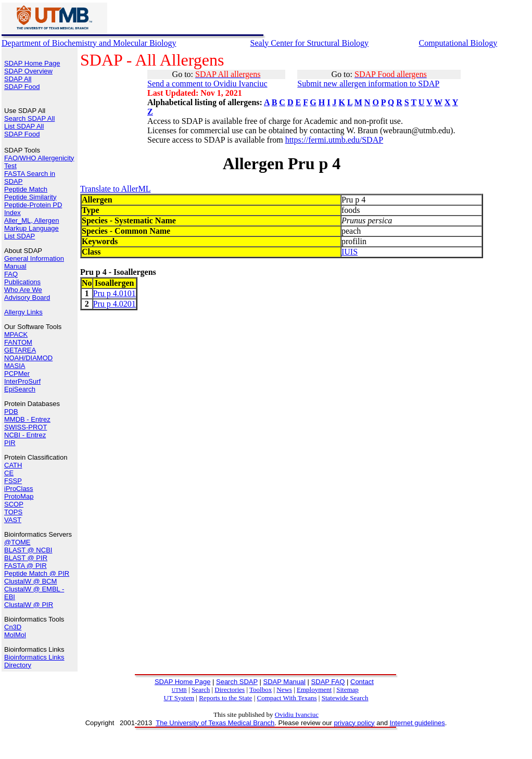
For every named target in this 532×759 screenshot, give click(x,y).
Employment (314, 690)
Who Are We (23, 290)
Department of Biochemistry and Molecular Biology (89, 43)
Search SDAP (237, 682)
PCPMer (17, 374)
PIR (10, 443)
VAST (13, 520)
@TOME (17, 542)
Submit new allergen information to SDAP (368, 84)
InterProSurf (22, 381)
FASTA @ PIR (26, 566)
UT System (179, 698)
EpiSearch (20, 389)
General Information (34, 258)
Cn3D (13, 627)
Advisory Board (27, 298)
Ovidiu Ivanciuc (297, 714)
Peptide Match (26, 189)
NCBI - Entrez (25, 435)
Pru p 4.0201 (115, 304)
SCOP (14, 504)
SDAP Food (22, 87)
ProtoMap (19, 496)
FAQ (11, 274)
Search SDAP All (29, 118)
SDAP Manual (284, 682)
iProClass (19, 489)
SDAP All (18, 79)
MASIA (15, 366)
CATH (13, 465)
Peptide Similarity (30, 197)
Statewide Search (345, 698)
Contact (362, 682)
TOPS (13, 512)
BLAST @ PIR (26, 558)
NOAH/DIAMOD (28, 358)
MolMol (15, 635)
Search (201, 690)
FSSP (13, 481)
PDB (11, 412)
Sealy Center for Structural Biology (310, 43)
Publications (22, 282)
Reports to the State (225, 698)
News (284, 690)
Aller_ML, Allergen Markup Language (32, 224)
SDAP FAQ (328, 682)
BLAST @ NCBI (28, 550)
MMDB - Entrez (27, 419)
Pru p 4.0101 (115, 293)
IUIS (350, 252)
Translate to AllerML (115, 189)
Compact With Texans (287, 698)
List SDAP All (24, 126)
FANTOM (18, 342)
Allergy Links (23, 312)
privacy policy (354, 723)
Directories (230, 690)
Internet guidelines (417, 723)
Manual (15, 266)
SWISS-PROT (26, 427)
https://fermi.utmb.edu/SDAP (334, 140)
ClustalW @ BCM (30, 581)
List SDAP (20, 236)
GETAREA (20, 350)
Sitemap (347, 690)
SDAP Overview (28, 71)
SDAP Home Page (32, 63)
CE (9, 473)
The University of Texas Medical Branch (215, 723)
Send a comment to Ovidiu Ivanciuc (207, 84)
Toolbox (261, 690)
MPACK (16, 334)
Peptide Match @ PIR (37, 573)
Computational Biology (458, 43)
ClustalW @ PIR (29, 605)
